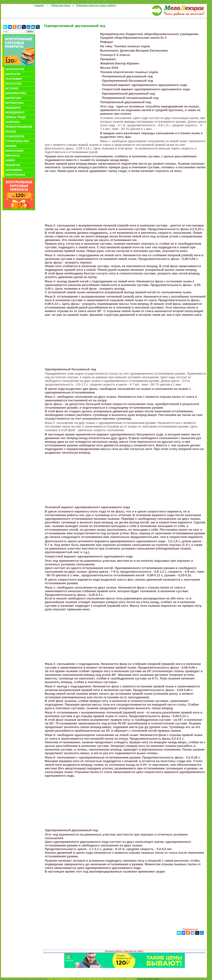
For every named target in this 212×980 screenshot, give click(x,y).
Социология (15, 136)
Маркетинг (13, 98)
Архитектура (15, 69)
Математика (14, 103)
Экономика (14, 170)
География (13, 79)
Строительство (17, 141)
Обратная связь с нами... (149, 979)
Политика (13, 122)
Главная (39, 5)
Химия (10, 160)
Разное (11, 132)
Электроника (15, 175)
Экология (13, 165)
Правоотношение (19, 127)
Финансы (13, 156)
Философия (14, 151)
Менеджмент (15, 112)
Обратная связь (61, 5)
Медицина (13, 108)
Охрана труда (15, 117)
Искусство (13, 84)
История (12, 89)
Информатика (16, 93)
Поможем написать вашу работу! (96, 5)
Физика (11, 146)
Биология (13, 74)
